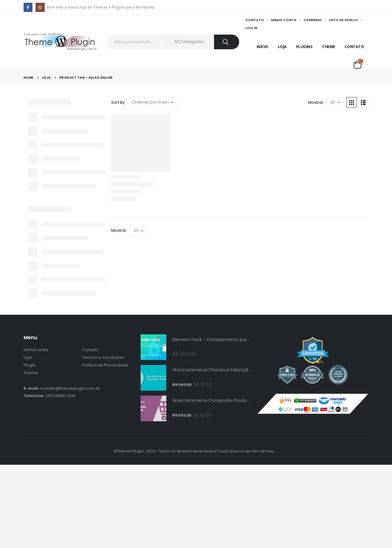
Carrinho (313, 20)
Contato (255, 20)
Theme (328, 47)
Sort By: (118, 102)
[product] (153, 347)
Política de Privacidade (105, 365)
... (277, 451)
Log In (251, 28)
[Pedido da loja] (153, 102)
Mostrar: (316, 102)
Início (262, 47)
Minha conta (36, 350)
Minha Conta (284, 20)
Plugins (304, 47)
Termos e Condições (103, 357)
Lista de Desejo (343, 20)
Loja (282, 47)
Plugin (30, 365)
